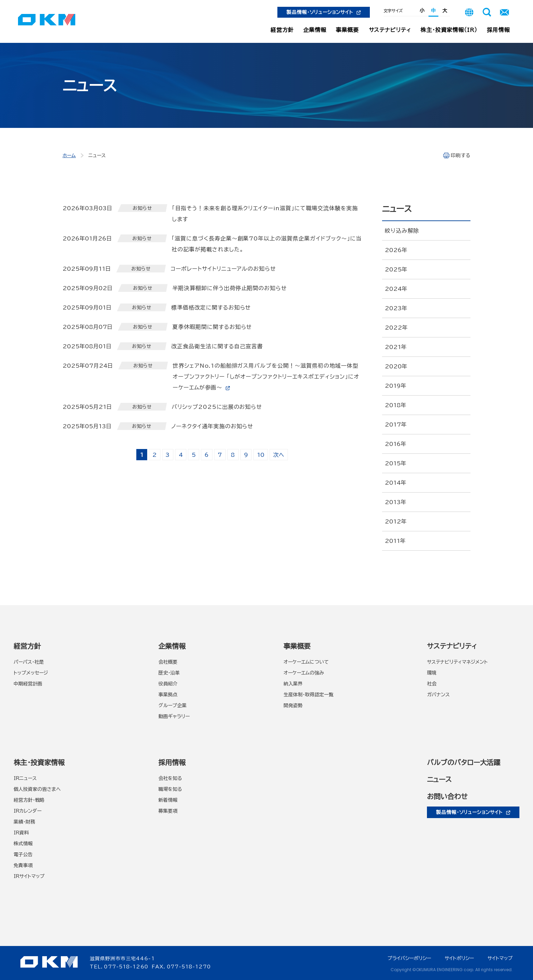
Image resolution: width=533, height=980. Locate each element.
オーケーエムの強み (304, 673)
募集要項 (168, 811)
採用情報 (498, 30)
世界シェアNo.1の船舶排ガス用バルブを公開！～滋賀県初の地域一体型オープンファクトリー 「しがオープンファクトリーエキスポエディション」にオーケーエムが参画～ (266, 377)
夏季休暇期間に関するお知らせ (212, 327)
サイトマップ (500, 958)
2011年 (395, 541)
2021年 (396, 347)
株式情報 (23, 844)
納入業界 (293, 684)
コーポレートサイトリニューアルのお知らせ (223, 269)
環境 (432, 673)
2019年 (396, 386)
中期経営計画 (28, 684)
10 (261, 455)
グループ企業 (173, 705)
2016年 (396, 444)
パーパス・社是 (29, 662)
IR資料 (21, 833)
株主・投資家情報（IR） (449, 30)
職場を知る (170, 789)
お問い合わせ (447, 796)
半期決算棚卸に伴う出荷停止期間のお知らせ (230, 288)
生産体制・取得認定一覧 (308, 695)
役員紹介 (168, 684)
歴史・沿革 (169, 673)
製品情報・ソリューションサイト (324, 12)
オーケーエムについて (306, 662)
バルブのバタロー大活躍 (464, 762)
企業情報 (315, 30)
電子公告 (23, 854)
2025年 (396, 269)
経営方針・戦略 (29, 800)
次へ (279, 455)
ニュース (439, 779)
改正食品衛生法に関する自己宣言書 (217, 346)
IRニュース (25, 778)
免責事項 (23, 865)
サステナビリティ (390, 30)
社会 (432, 684)
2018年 (396, 405)
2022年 (396, 328)
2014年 (396, 483)
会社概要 (168, 662)
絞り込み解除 (402, 231)
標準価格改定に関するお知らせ (211, 308)
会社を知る (170, 778)
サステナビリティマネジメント (457, 662)
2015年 (396, 463)
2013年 (396, 502)
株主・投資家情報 (39, 762)
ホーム (69, 155)
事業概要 (347, 30)
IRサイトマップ (29, 876)
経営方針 (282, 30)
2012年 (396, 521)
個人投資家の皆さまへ (37, 789)
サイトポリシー (459, 958)
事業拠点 (168, 695)
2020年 (396, 366)
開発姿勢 (293, 705)
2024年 (396, 289)
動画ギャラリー (174, 716)
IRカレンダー (28, 811)
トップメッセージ (31, 673)
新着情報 (168, 800)
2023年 (396, 308)
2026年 (396, 250)
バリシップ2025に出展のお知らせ (217, 407)
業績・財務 (24, 822)
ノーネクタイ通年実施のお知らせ (212, 426)
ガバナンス (438, 695)
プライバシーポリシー (409, 958)
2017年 (396, 425)
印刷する (461, 155)
